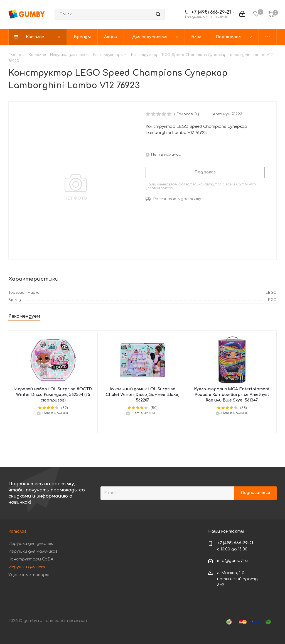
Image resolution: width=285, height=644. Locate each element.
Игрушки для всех (27, 567)
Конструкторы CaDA (31, 559)
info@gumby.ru (232, 561)
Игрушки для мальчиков (33, 551)
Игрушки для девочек (31, 544)
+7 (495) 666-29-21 (211, 12)
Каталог (17, 531)
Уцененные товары (29, 575)
